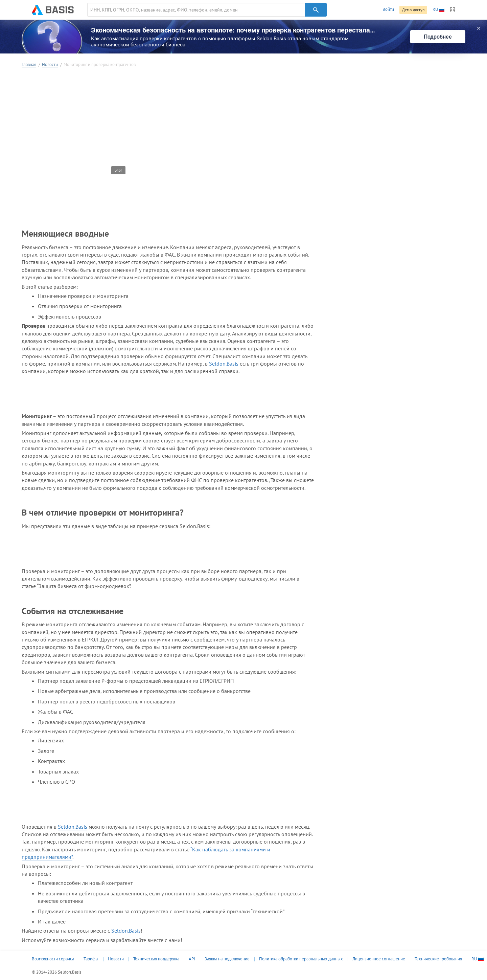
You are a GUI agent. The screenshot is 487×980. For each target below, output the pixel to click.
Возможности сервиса (53, 959)
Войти (388, 9)
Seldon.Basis (224, 364)
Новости (50, 65)
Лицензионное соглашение (379, 959)
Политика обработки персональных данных (301, 959)
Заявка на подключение (227, 959)
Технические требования (438, 959)
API (192, 959)
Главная (29, 65)
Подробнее (438, 37)
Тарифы (91, 959)
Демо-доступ (413, 10)
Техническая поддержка (156, 959)
